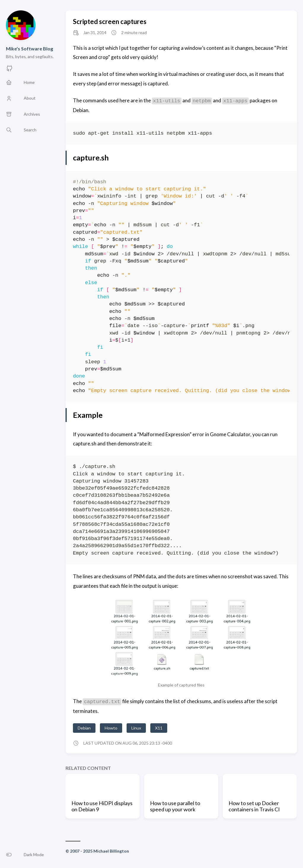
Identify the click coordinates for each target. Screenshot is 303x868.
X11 (159, 728)
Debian (84, 728)
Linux (136, 728)
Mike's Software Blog (29, 48)
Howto (111, 728)
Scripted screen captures (110, 21)
